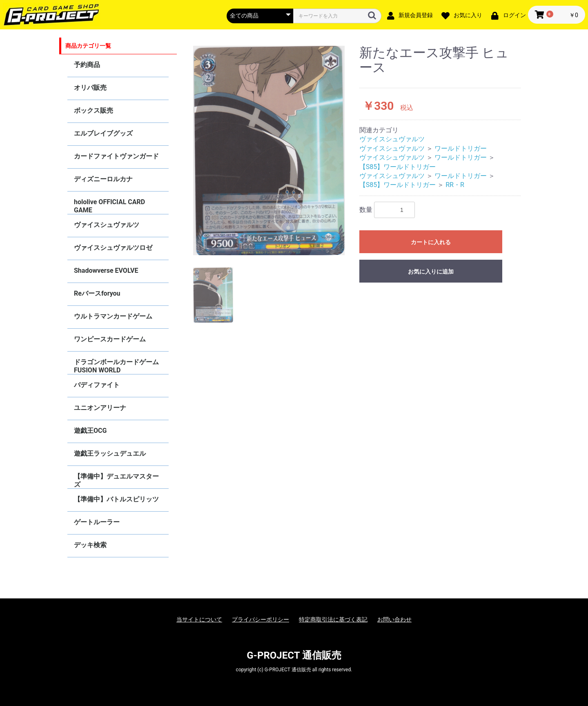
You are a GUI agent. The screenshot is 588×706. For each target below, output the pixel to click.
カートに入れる (431, 242)
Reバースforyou (97, 293)
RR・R (455, 185)
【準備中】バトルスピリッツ (116, 499)
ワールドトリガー (461, 148)
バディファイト (97, 385)
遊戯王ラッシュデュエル (110, 453)
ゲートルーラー (97, 522)
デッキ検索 (90, 545)
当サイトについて (199, 619)
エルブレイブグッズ (103, 133)
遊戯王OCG (90, 431)
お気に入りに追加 (431, 272)
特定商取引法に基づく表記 (333, 619)
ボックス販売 (94, 110)
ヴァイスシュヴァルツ (107, 225)
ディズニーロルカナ (103, 179)
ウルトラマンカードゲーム (113, 316)
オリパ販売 (90, 88)
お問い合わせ (394, 619)
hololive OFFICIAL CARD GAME (109, 206)
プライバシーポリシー (261, 619)
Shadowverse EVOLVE (106, 271)
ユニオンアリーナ (100, 408)
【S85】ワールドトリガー (398, 167)
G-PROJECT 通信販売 (294, 655)
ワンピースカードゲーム (110, 339)
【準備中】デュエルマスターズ (116, 480)
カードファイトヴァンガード (116, 156)
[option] (269, 150)
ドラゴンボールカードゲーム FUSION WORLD (116, 366)
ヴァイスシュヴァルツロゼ (113, 248)
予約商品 (87, 65)
